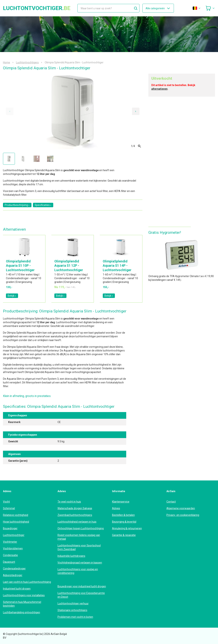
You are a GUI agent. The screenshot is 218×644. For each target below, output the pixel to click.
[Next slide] (136, 111)
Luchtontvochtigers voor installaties (24, 595)
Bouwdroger (10, 528)
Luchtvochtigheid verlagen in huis (77, 522)
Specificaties (43, 205)
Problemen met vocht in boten (75, 617)
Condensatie (10, 555)
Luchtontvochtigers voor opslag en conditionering (78, 571)
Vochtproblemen (13, 548)
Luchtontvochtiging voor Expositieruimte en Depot (81, 595)
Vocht (6, 502)
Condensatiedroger (14, 569)
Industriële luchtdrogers (71, 556)
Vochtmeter (10, 542)
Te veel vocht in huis (69, 502)
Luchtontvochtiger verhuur (73, 603)
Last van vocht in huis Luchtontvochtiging (27, 582)
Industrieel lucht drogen (17, 589)
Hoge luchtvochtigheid (16, 522)
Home (7, 62)
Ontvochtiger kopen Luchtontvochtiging (81, 528)
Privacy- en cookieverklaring (183, 515)
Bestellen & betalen (123, 515)
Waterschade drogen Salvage (75, 508)
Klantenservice (121, 502)
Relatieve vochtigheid (16, 515)
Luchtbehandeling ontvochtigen (22, 612)
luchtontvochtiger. (37, 8)
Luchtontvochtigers (27, 62)
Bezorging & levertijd (124, 522)
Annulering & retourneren (127, 528)
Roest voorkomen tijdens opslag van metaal (79, 537)
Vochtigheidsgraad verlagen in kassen (80, 563)
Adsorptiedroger (13, 575)
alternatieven (159, 89)
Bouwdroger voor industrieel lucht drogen (82, 586)
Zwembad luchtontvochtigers (75, 515)
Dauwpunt (9, 562)
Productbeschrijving (17, 205)
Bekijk (12, 296)
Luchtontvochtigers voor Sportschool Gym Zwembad (79, 547)
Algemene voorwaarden (181, 508)
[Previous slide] (10, 111)
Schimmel (9, 508)
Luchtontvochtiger (14, 535)
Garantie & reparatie (124, 535)
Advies (116, 508)
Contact (171, 502)
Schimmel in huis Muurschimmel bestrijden (22, 604)
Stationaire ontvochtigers (72, 610)
